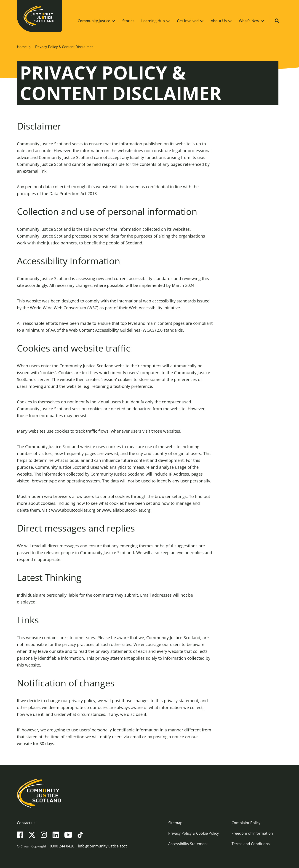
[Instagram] (44, 834)
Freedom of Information (252, 833)
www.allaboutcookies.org (126, 510)
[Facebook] (20, 834)
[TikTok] (80, 834)
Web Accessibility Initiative (154, 308)
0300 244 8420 (62, 846)
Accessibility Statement (188, 844)
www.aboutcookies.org (73, 510)
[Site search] (277, 21)
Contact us (26, 823)
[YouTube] (68, 834)
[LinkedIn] (56, 834)
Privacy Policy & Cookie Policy (194, 833)
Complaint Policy (246, 823)
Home (22, 47)
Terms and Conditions (251, 844)
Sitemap (175, 823)
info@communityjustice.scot (102, 846)
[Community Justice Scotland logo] (149, 793)
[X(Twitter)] (32, 834)
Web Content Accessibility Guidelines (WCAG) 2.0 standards (126, 330)
